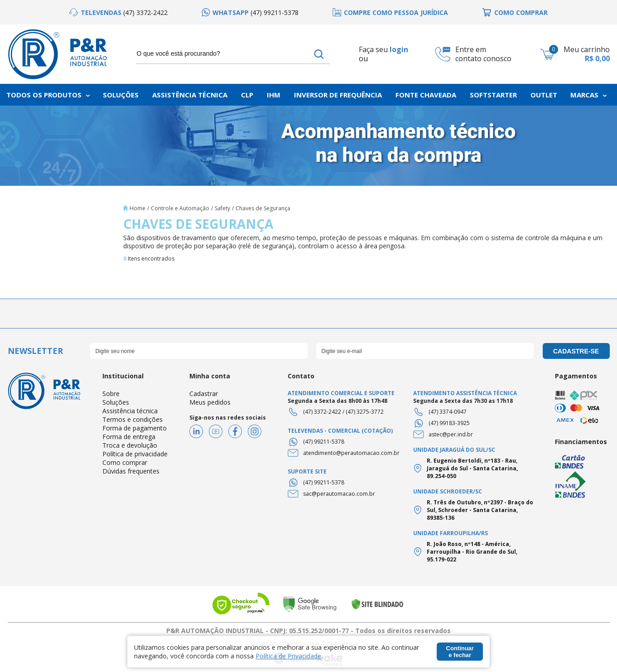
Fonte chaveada (426, 95)
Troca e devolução (130, 445)
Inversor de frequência (338, 95)
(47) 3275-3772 (365, 412)
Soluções (121, 95)
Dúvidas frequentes (131, 471)
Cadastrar (204, 394)
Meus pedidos (210, 402)
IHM (274, 95)
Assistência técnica (130, 411)
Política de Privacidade (288, 656)
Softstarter (493, 95)
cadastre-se (576, 351)
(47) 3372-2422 (322, 412)
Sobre (111, 394)
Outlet (544, 95)
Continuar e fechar (460, 652)
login (399, 49)
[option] (118, 12)
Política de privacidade (135, 454)
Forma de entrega (129, 437)
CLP (247, 95)
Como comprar (125, 462)
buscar (319, 54)
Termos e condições (133, 419)
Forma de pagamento (135, 428)
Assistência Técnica (190, 95)
